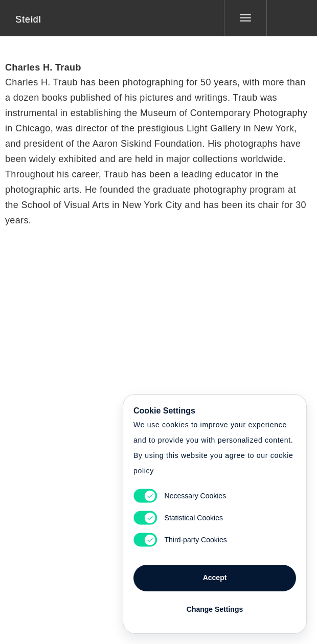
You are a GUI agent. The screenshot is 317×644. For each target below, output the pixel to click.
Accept (215, 578)
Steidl (28, 19)
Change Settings (215, 609)
